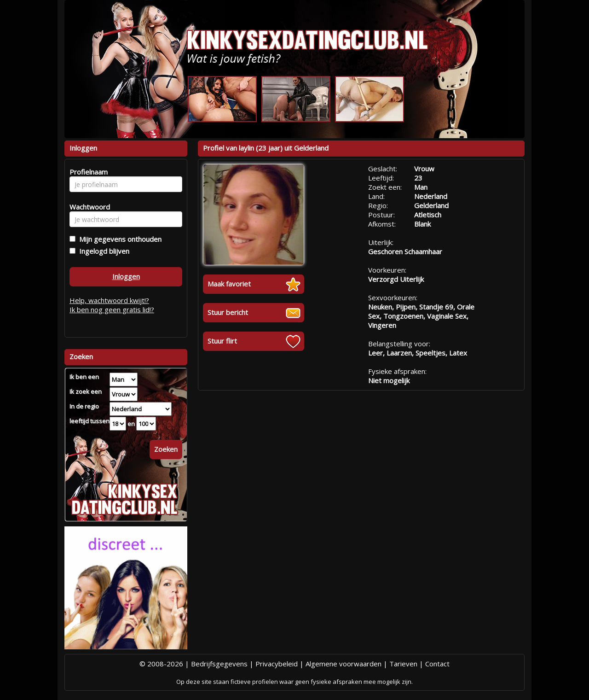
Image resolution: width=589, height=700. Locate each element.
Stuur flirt (222, 341)
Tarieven (403, 664)
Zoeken (166, 449)
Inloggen (126, 276)
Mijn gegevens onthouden (118, 239)
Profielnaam (87, 172)
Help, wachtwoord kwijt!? (109, 300)
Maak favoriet (229, 284)
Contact (437, 664)
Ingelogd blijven (102, 251)
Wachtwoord (87, 207)
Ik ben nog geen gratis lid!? (112, 309)
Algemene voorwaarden (344, 664)
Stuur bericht (228, 312)
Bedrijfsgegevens (219, 664)
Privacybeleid (277, 664)
